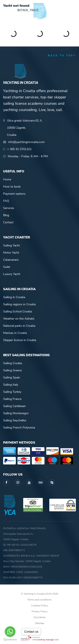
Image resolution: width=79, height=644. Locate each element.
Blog (6, 215)
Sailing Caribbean (14, 406)
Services (9, 208)
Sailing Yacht (11, 245)
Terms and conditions (39, 600)
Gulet (7, 267)
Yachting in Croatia (40, 23)
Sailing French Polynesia (19, 428)
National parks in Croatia (19, 326)
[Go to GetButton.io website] (10, 640)
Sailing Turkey (12, 392)
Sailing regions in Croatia (19, 304)
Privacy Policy (39, 611)
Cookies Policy (39, 606)
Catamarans (11, 260)
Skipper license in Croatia (20, 340)
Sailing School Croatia (17, 311)
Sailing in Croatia (14, 297)
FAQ (6, 201)
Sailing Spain (12, 378)
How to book (12, 187)
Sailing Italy (11, 385)
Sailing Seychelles (15, 420)
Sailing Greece (12, 370)
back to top (62, 56)
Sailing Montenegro (16, 413)
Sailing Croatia (13, 363)
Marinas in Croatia (15, 333)
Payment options (14, 194)
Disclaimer (40, 617)
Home (7, 179)
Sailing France (12, 399)
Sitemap (39, 623)
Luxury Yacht (12, 274)
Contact (8, 222)
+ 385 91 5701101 (19, 149)
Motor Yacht (11, 253)
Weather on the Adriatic (19, 319)
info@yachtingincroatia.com (26, 142)
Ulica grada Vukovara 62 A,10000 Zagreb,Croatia (25, 128)
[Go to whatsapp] (10, 632)
